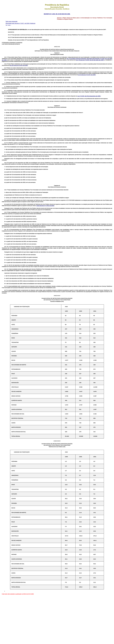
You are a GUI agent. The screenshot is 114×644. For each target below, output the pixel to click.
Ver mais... (8, 25)
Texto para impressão (11, 21)
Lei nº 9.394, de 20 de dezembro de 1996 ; (89, 96)
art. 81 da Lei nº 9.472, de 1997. (87, 75)
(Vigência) (33, 23)
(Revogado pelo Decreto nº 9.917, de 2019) (18, 23)
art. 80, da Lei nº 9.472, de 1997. (19, 65)
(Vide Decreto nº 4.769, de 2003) (45, 206)
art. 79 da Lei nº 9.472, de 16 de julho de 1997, (90, 60)
